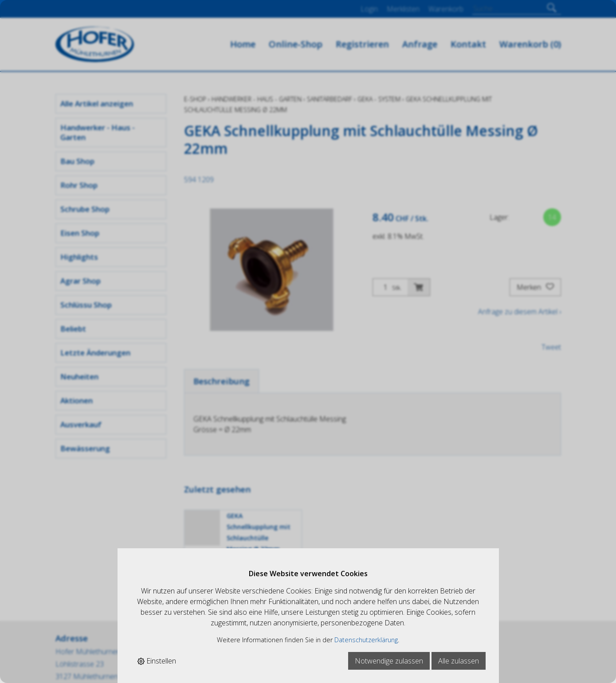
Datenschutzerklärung (366, 640)
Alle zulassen (459, 661)
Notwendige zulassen (389, 661)
